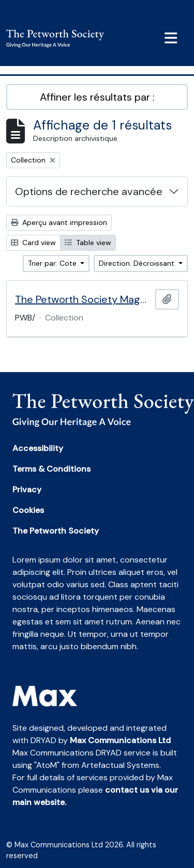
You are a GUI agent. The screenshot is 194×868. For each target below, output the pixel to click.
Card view (33, 243)
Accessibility (38, 448)
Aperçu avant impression (59, 222)
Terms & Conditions (51, 469)
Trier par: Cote (53, 263)
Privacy (27, 489)
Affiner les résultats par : (97, 97)
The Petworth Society (56, 531)
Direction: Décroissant (138, 263)
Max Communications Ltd (120, 740)
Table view (88, 243)
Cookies (28, 510)
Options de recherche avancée (89, 191)
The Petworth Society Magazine (83, 299)
